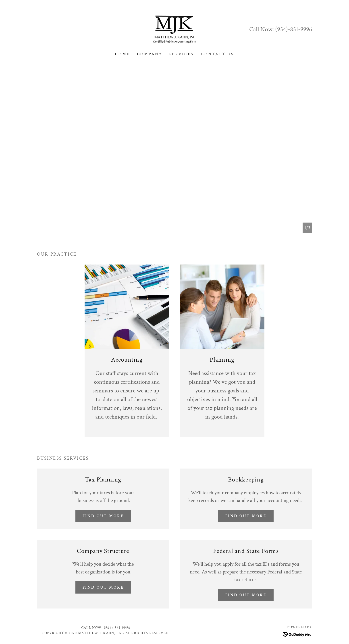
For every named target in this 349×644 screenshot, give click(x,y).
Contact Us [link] (217, 54)
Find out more (103, 516)
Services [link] (182, 54)
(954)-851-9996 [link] (294, 29)
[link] (174, 29)
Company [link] (150, 54)
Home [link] (122, 54)
